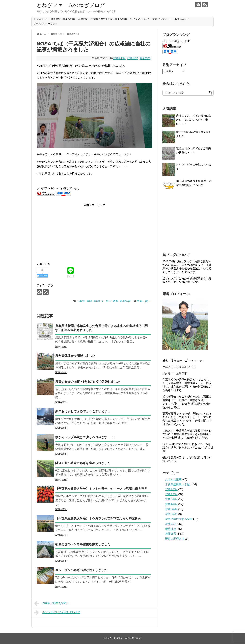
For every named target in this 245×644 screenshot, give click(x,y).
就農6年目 (171, 514)
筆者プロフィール (162, 19)
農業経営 (145, 58)
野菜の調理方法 (175, 539)
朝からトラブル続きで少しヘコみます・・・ (86, 437)
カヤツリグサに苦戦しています (57, 613)
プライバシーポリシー (45, 24)
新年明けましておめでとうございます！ (83, 411)
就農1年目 (171, 489)
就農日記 (83, 19)
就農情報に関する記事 (63, 19)
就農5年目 (171, 509)
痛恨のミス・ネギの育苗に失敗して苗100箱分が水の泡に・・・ (194, 120)
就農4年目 (171, 504)
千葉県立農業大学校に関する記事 (109, 19)
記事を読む (61, 347)
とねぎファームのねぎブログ (71, 5)
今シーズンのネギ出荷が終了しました (81, 570)
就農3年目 (171, 499)
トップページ (40, 19)
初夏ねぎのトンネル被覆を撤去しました (83, 544)
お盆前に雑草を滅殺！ (52, 603)
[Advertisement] (65, 231)
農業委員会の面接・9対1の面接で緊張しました (88, 382)
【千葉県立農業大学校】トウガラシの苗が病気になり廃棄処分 (98, 519)
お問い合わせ (182, 19)
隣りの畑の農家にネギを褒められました (83, 463)
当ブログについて (140, 19)
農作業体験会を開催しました (75, 356)
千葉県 (81, 301)
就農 (89, 301)
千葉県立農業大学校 (177, 484)
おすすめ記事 (173, 479)
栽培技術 (171, 529)
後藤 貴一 (144, 301)
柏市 (109, 301)
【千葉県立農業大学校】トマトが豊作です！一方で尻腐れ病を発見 (101, 489)
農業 (116, 301)
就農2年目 (119, 58)
